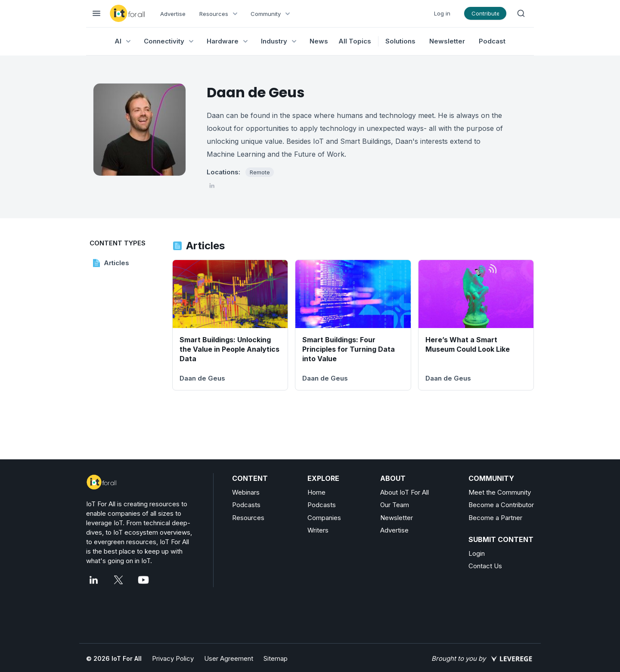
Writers (318, 530)
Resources (248, 518)
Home (316, 492)
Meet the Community (500, 492)
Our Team (395, 505)
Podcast (492, 41)
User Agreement (229, 658)
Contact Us (485, 566)
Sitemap (276, 658)
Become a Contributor (501, 505)
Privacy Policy (173, 658)
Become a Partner (495, 518)
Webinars (246, 492)
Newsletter (447, 41)
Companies (324, 518)
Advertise (173, 14)
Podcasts (246, 505)
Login (477, 553)
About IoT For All (405, 492)
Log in (442, 13)
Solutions (400, 41)
